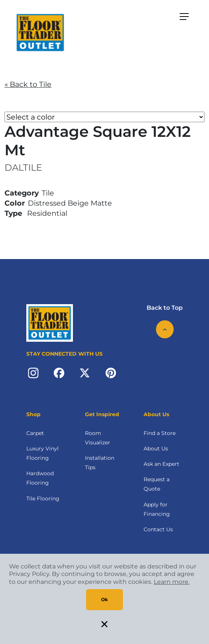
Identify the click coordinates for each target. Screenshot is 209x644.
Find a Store (160, 433)
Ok (104, 599)
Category (22, 193)
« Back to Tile (28, 84)
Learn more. (172, 582)
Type (13, 213)
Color (15, 203)
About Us (156, 449)
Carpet (35, 433)
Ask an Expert (161, 464)
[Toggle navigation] (184, 17)
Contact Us (158, 529)
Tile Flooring (43, 499)
